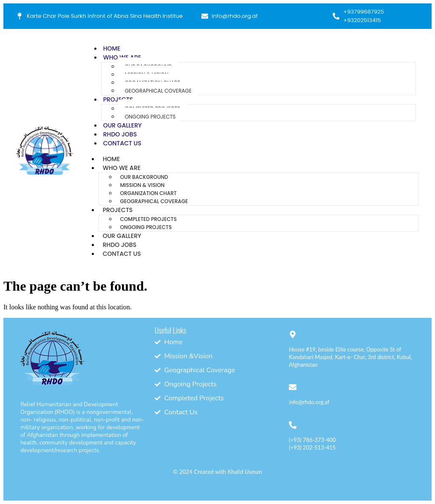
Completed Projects (148, 219)
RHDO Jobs (120, 134)
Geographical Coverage (158, 91)
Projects (118, 99)
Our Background (144, 177)
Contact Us (122, 143)
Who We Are (122, 168)
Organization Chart (148, 193)
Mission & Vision (143, 185)
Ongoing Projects (150, 117)
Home (112, 48)
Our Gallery (123, 125)
